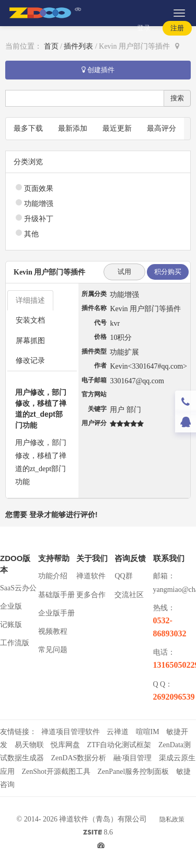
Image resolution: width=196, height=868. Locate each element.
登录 (144, 28)
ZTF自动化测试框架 (119, 745)
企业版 (11, 606)
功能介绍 (53, 576)
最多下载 (28, 128)
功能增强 (39, 204)
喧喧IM (148, 732)
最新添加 (73, 128)
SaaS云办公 (18, 588)
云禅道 (118, 732)
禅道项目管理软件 (71, 732)
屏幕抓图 (30, 341)
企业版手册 (56, 613)
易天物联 (29, 745)
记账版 (11, 625)
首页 (51, 46)
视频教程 (53, 631)
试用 (124, 272)
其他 (31, 234)
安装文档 (30, 320)
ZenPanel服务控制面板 (133, 772)
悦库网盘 (65, 745)
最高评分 (162, 128)
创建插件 (98, 70)
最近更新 (117, 128)
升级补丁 (39, 219)
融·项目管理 (133, 758)
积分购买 (168, 272)
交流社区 (129, 595)
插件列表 (78, 46)
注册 (177, 28)
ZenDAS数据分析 (79, 758)
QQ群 (123, 576)
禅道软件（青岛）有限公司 (103, 819)
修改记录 (30, 361)
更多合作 (91, 595)
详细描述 (30, 300)
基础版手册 (56, 595)
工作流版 (15, 643)
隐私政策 (172, 819)
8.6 (98, 833)
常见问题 (53, 650)
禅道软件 (91, 576)
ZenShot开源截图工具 (56, 772)
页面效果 (39, 189)
